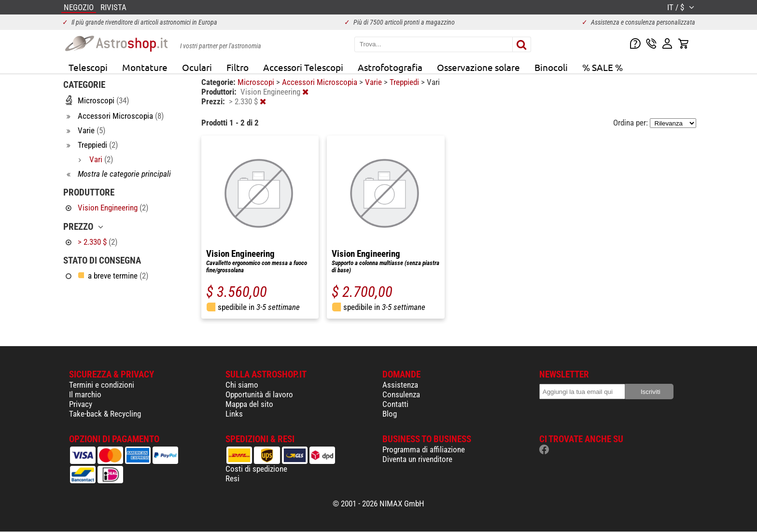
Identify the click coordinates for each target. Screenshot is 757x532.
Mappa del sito (249, 404)
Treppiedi (405, 82)
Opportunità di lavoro (259, 394)
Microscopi (257, 82)
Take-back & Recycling (105, 414)
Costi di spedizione (256, 469)
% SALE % (603, 67)
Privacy (81, 404)
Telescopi (88, 67)
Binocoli (551, 67)
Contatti (395, 404)
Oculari (197, 67)
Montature (145, 67)
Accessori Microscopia (321, 82)
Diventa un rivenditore (417, 459)
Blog (390, 414)
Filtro (238, 67)
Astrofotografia (390, 67)
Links (234, 414)
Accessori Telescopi (303, 67)
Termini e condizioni (102, 385)
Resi (232, 478)
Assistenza (400, 385)
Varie (374, 82)
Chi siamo (242, 385)
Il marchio (85, 394)
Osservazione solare (478, 67)
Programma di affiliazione (424, 449)
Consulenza (401, 394)
